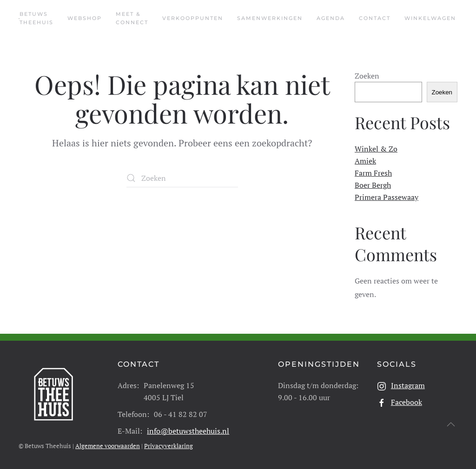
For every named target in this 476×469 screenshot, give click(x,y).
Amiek (365, 161)
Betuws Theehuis (36, 18)
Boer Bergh (373, 185)
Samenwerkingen (270, 18)
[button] (451, 424)
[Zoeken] (182, 178)
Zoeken (367, 76)
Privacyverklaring (169, 446)
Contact (375, 18)
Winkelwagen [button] (430, 18)
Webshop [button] (85, 18)
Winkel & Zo (376, 149)
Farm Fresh (373, 173)
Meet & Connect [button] (132, 18)
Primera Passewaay (387, 197)
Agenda (331, 18)
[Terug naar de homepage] (19, 19)
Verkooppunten (193, 18)
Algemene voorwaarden (108, 446)
